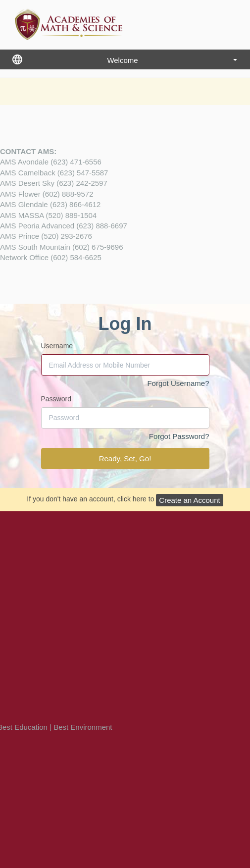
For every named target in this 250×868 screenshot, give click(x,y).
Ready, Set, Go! (125, 459)
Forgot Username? (178, 383)
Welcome (172, 60)
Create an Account (189, 500)
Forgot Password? (179, 436)
